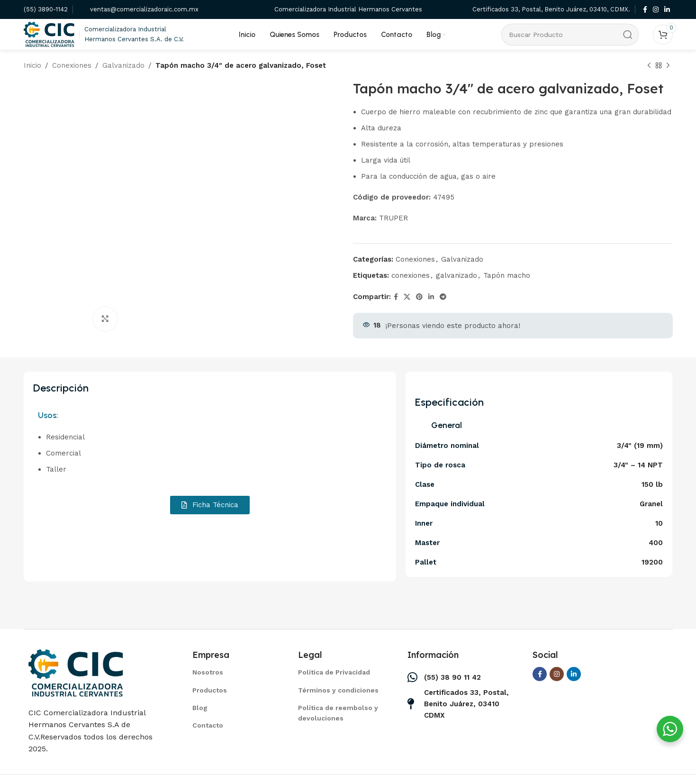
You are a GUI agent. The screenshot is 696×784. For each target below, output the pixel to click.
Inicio (32, 65)
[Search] (570, 35)
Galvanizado (123, 65)
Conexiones (72, 65)
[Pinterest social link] (419, 297)
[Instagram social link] (656, 10)
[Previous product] (649, 66)
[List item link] (233, 672)
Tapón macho (507, 275)
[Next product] (668, 66)
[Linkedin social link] (667, 10)
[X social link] (407, 297)
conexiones (411, 275)
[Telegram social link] (443, 297)
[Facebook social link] (645, 10)
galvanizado (456, 275)
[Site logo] (49, 34)
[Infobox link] (46, 10)
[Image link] (76, 672)
